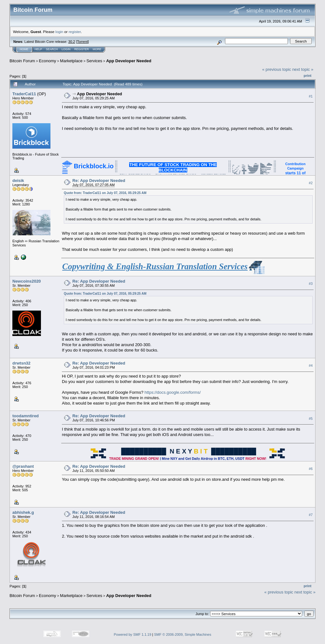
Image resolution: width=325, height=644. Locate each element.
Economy (48, 61)
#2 (311, 183)
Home (24, 49)
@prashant (23, 466)
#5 (311, 419)
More (97, 49)
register (75, 32)
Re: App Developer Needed (99, 181)
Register (82, 49)
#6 (311, 469)
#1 (311, 96)
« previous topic (277, 69)
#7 (311, 515)
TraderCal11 (24, 94)
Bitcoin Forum (22, 61)
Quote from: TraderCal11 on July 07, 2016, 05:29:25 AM (105, 193)
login (60, 32)
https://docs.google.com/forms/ (172, 392)
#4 (311, 366)
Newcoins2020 (27, 281)
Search (52, 49)
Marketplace (71, 61)
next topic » (303, 69)
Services (94, 61)
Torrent (83, 42)
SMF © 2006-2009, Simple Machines (183, 634)
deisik (18, 181)
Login (66, 49)
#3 (311, 284)
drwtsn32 (21, 363)
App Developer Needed (129, 61)
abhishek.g (23, 512)
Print (308, 76)
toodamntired (26, 416)
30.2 (72, 42)
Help (38, 49)
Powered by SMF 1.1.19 (133, 634)
